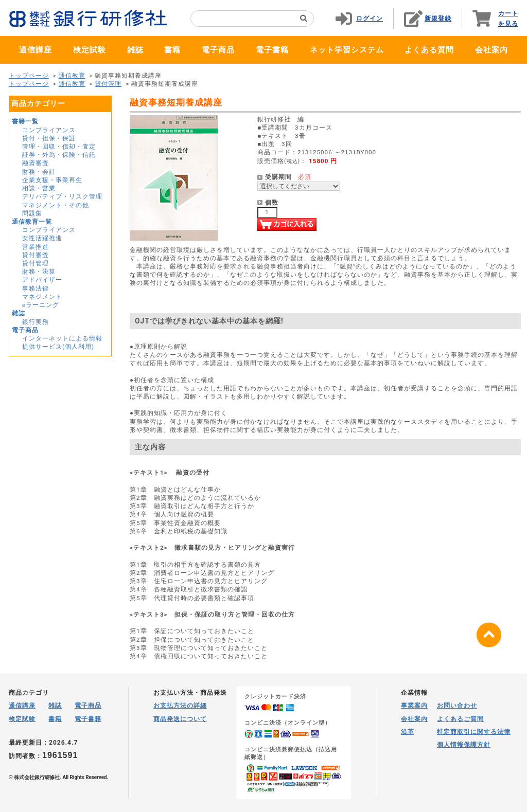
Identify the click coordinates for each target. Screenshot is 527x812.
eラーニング (41, 305)
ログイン (370, 19)
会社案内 (491, 50)
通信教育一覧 (32, 222)
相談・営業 (39, 188)
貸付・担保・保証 (49, 138)
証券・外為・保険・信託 (59, 155)
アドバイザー (42, 280)
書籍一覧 (25, 121)
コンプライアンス (49, 130)
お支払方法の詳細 (180, 706)
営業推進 (36, 247)
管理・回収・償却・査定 (59, 147)
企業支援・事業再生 (52, 180)
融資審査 (36, 163)
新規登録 (438, 19)
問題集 (32, 213)
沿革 (408, 732)
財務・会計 (39, 172)
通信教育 (72, 76)
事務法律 (36, 288)
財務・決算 (39, 272)
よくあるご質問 (460, 719)
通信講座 (36, 50)
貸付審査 (36, 255)
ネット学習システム (347, 50)
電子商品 (218, 50)
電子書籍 (272, 50)
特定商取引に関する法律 (474, 732)
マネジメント (42, 297)
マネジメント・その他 (56, 205)
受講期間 (278, 177)
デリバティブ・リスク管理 (62, 196)
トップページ (29, 76)
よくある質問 (429, 50)
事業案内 (414, 706)
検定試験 (90, 50)
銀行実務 (36, 322)
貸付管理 (108, 84)
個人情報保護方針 (464, 745)
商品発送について (180, 719)
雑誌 (135, 50)
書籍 (172, 50)
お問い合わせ (457, 706)
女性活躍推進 (42, 238)
